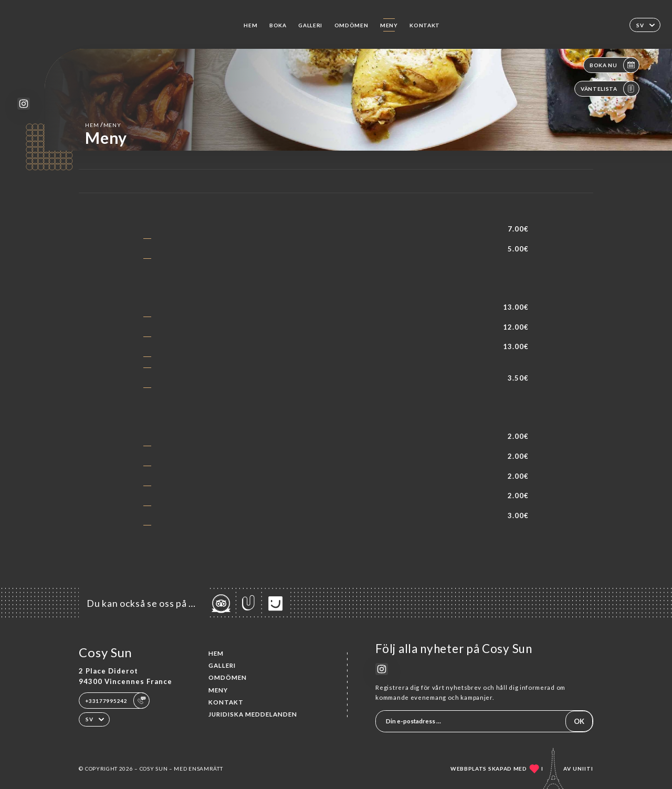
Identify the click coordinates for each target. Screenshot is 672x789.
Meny (389, 25)
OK (579, 721)
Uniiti (583, 769)
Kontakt (425, 25)
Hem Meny (103, 125)
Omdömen (351, 25)
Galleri (310, 25)
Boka (278, 25)
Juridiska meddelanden (253, 714)
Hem (250, 25)
